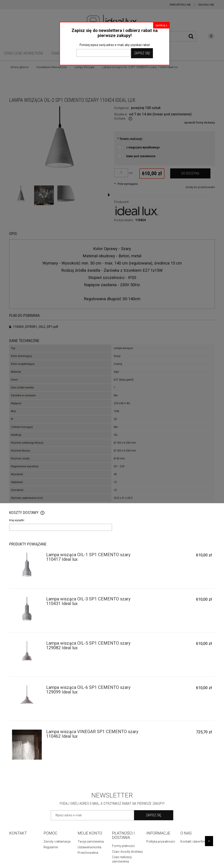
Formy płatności (123, 846)
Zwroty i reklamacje (57, 842)
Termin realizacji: (130, 139)
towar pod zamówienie (141, 156)
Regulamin (51, 847)
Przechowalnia (88, 853)
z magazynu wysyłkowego (143, 147)
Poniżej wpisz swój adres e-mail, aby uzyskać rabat (115, 45)
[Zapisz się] (154, 815)
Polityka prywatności (161, 842)
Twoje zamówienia (91, 842)
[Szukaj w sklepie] (175, 36)
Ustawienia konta (89, 847)
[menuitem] (24, 53)
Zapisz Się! (142, 53)
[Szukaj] (191, 36)
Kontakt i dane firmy (194, 842)
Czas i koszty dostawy (127, 852)
